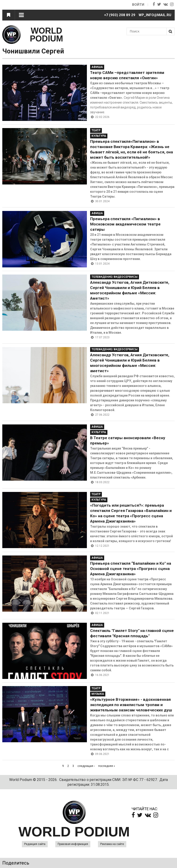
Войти (138, 5)
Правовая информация (73, 844)
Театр (96, 130)
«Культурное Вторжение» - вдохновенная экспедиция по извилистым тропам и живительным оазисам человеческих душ (131, 705)
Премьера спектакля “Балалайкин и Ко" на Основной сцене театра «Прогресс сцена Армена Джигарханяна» (131, 569)
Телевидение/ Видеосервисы (115, 277)
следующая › (86, 766)
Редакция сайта (35, 844)
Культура (99, 136)
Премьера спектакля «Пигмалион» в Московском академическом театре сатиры (125, 224)
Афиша (97, 67)
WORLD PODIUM (47, 35)
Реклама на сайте (112, 844)
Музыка (98, 694)
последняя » (107, 766)
